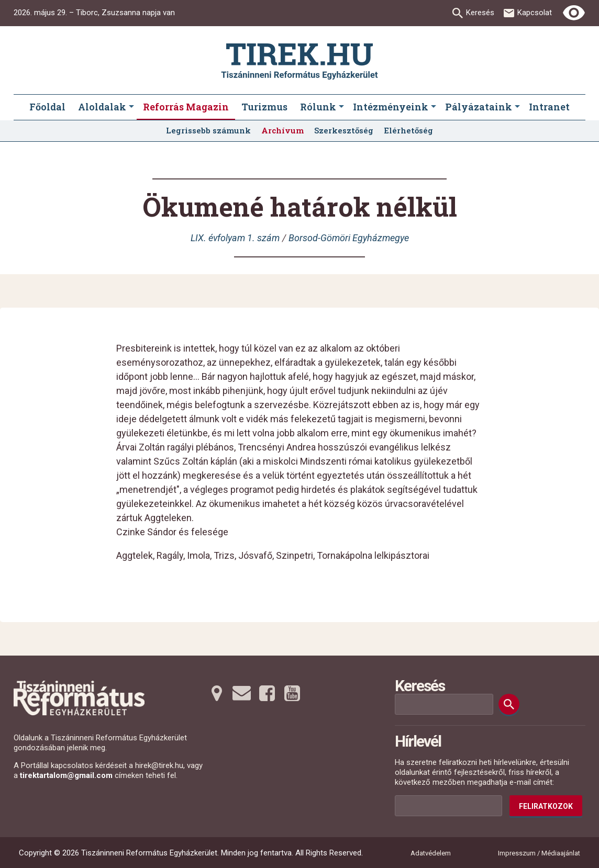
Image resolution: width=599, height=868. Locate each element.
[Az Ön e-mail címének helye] (448, 806)
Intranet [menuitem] (549, 107)
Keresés (480, 13)
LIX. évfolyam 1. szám (235, 238)
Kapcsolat (535, 13)
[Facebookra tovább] (267, 693)
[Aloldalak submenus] (131, 107)
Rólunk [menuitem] (318, 107)
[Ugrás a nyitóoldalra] (299, 61)
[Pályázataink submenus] (517, 107)
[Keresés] (509, 704)
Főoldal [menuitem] (47, 107)
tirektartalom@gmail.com (66, 775)
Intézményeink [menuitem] (391, 107)
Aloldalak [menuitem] (102, 107)
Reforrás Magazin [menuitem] (186, 107)
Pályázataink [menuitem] (479, 107)
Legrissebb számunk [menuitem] (208, 130)
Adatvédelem (431, 853)
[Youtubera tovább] (292, 693)
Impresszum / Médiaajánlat (539, 853)
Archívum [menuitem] (282, 130)
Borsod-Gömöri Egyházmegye (349, 238)
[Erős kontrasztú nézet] (574, 13)
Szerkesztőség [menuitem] (344, 130)
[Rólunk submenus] (341, 107)
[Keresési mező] (444, 704)
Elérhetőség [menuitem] (408, 130)
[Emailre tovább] (242, 693)
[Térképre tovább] (217, 693)
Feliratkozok (546, 806)
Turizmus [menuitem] (264, 107)
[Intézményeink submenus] (434, 107)
